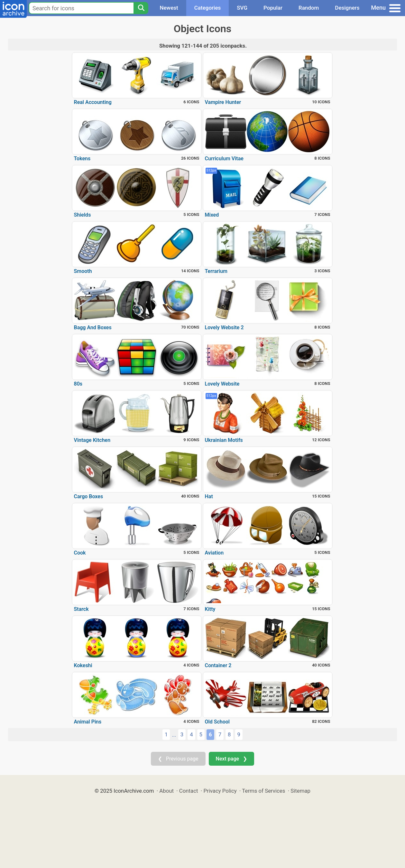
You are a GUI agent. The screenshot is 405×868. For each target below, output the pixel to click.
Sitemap (300, 791)
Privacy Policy (220, 791)
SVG (242, 8)
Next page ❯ (231, 759)
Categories (208, 8)
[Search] (141, 8)
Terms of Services (263, 791)
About (166, 791)
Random (309, 8)
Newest (169, 8)
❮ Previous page (178, 759)
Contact (189, 791)
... (174, 735)
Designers (347, 8)
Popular (273, 8)
